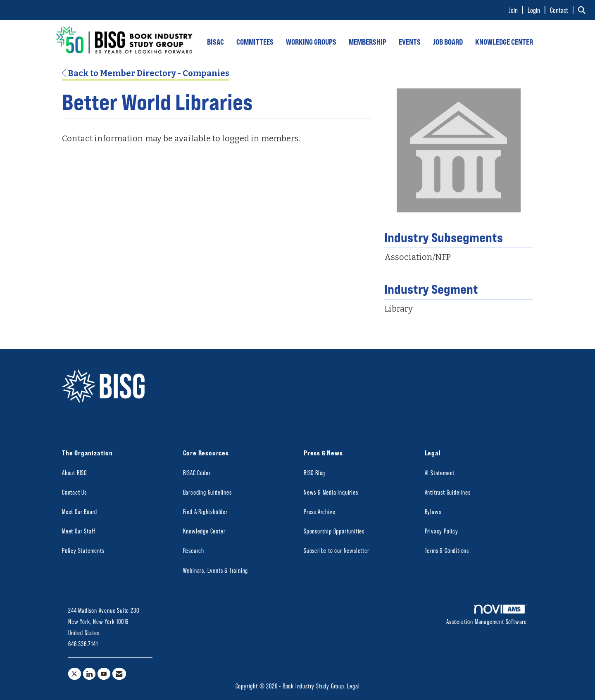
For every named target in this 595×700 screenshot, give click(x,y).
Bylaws (433, 511)
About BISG (74, 473)
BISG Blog (314, 473)
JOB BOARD (448, 42)
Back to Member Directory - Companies (146, 73)
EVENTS (410, 42)
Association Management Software (487, 615)
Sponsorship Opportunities (334, 531)
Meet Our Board (80, 511)
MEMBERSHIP (368, 42)
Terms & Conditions (447, 550)
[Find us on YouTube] (104, 674)
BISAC (215, 42)
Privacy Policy (441, 531)
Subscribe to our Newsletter (337, 550)
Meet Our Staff (79, 531)
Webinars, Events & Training (216, 570)
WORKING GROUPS (311, 42)
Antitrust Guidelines (448, 492)
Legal (353, 686)
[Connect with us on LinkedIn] (89, 674)
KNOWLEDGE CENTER (504, 42)
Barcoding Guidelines (207, 492)
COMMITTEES (255, 42)
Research (194, 550)
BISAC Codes (197, 473)
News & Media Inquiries (331, 492)
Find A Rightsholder (205, 511)
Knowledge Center (204, 531)
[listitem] (517, 10)
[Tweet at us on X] (75, 674)
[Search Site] (583, 10)
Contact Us (74, 492)
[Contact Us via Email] (119, 674)
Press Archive (319, 511)
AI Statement (440, 473)
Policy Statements (83, 550)
